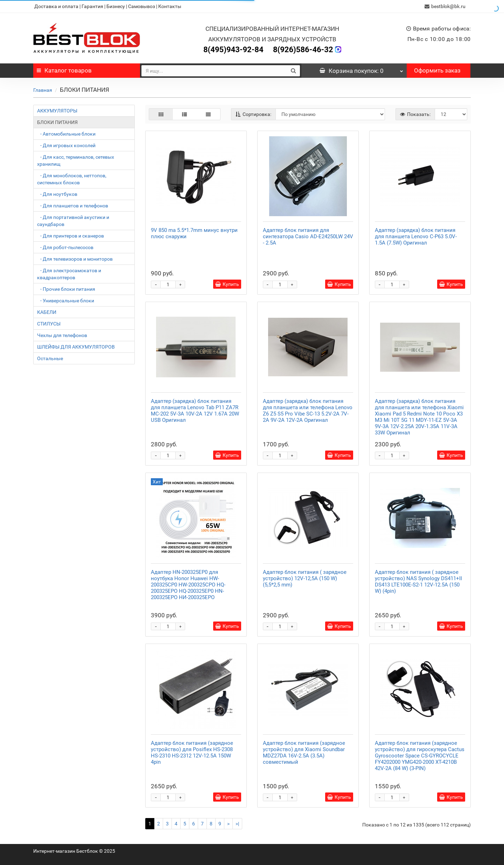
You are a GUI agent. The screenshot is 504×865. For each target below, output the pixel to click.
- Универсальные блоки (66, 301)
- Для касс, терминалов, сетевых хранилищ (76, 160)
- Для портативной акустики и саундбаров (73, 221)
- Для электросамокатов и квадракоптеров (69, 274)
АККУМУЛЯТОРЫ (57, 111)
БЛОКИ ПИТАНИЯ (57, 122)
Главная (43, 90)
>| (237, 824)
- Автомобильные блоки (66, 134)
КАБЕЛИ (47, 312)
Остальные (50, 358)
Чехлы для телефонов (62, 335)
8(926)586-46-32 (303, 50)
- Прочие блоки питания (66, 289)
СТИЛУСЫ (49, 324)
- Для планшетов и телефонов (73, 206)
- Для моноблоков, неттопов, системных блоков (72, 179)
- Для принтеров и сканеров (71, 236)
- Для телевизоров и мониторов (75, 259)
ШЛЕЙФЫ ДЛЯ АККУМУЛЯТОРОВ (76, 347)
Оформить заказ (437, 70)
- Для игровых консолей (66, 145)
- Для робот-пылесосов (65, 247)
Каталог (64, 70)
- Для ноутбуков (57, 194)
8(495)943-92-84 (233, 50)
